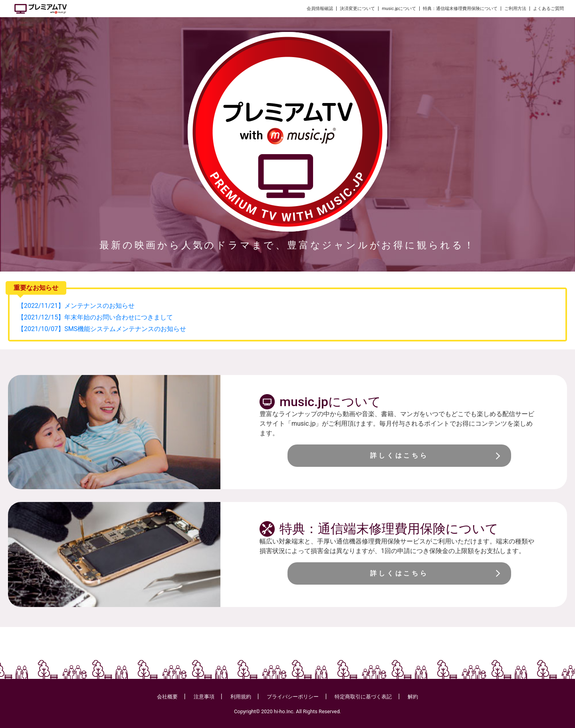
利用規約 (241, 697)
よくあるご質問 (548, 9)
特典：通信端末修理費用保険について (460, 9)
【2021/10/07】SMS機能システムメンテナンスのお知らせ (102, 329)
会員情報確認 (320, 9)
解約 (413, 697)
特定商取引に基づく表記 (363, 697)
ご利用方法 (515, 9)
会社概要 (167, 697)
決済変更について (357, 9)
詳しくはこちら (399, 455)
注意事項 (204, 697)
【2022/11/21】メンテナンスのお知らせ (76, 306)
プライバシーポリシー (293, 697)
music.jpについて (399, 9)
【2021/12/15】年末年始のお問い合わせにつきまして (95, 317)
